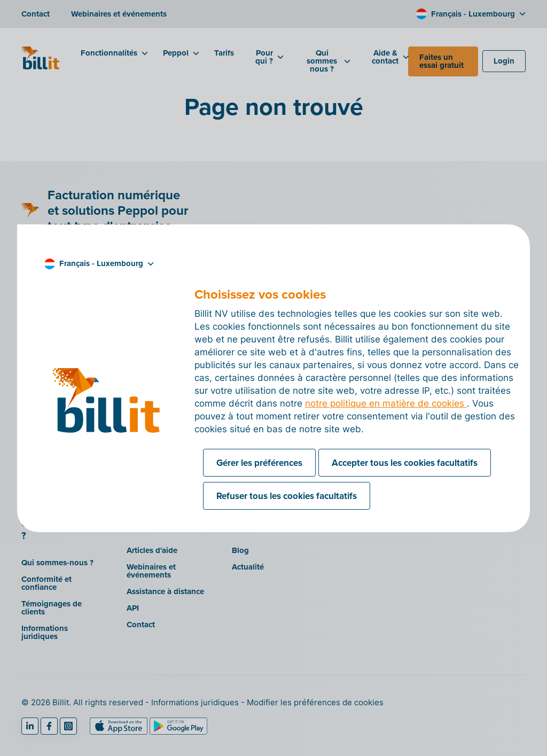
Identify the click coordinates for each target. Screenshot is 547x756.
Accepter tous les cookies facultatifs (405, 463)
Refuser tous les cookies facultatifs (287, 496)
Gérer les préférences (259, 463)
